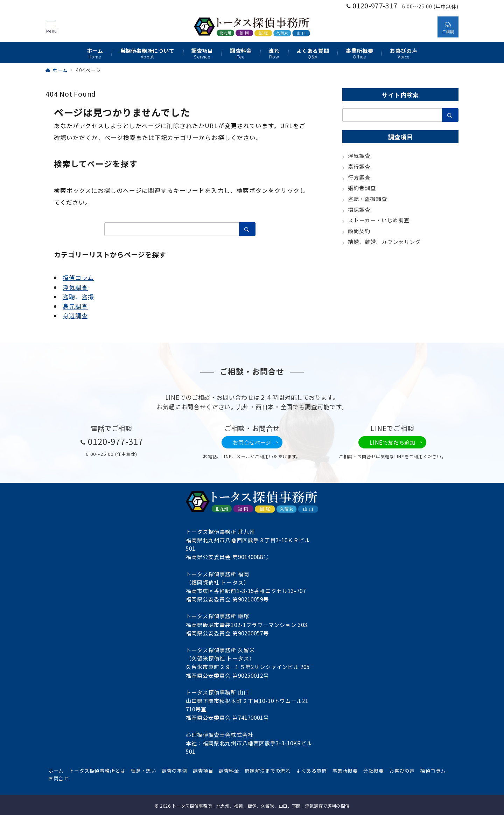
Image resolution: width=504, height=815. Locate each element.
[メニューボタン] (51, 27)
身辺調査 (75, 316)
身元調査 (75, 306)
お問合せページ (255, 442)
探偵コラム (78, 277)
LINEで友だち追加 (396, 442)
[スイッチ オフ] (426, 27)
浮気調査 (75, 287)
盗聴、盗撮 (78, 297)
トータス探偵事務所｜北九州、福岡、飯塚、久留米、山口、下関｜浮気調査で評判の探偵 (261, 806)
